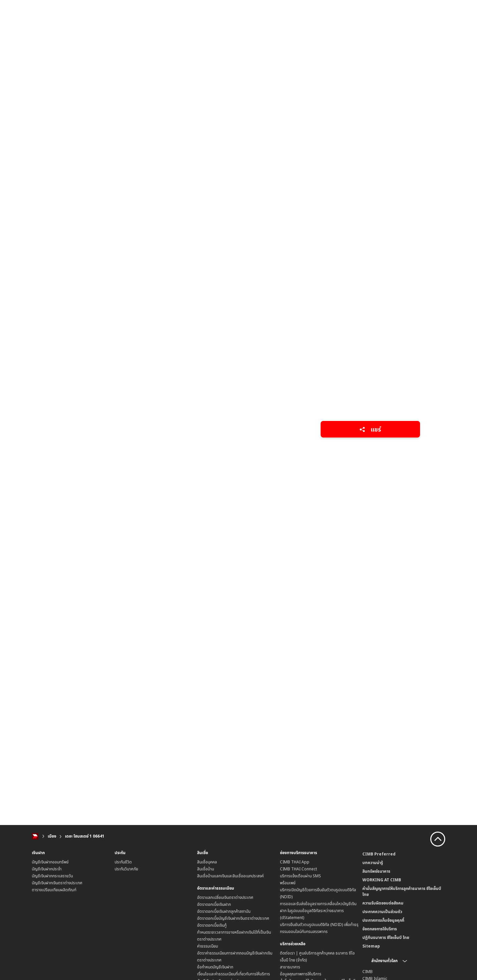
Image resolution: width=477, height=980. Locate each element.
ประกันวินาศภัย (126, 869)
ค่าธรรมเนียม (208, 946)
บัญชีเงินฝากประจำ (47, 869)
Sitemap (371, 946)
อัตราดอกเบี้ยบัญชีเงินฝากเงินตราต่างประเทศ (233, 918)
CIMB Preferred (379, 854)
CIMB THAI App (295, 862)
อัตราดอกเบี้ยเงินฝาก (214, 904)
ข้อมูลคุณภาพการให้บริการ (301, 974)
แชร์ (370, 429)
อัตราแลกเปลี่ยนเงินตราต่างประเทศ (225, 897)
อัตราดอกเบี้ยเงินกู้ (212, 925)
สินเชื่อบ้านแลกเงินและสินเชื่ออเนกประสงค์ (230, 876)
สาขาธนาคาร (290, 967)
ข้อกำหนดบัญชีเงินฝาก (215, 967)
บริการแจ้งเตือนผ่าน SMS (300, 876)
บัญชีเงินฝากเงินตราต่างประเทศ (57, 883)
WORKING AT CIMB (382, 880)
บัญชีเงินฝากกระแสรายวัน (52, 876)
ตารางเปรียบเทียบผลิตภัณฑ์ (54, 890)
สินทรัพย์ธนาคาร (376, 871)
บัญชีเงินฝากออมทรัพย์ (50, 862)
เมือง (52, 836)
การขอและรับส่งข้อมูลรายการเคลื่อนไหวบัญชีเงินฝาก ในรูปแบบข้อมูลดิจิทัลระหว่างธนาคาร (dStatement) (318, 911)
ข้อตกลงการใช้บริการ (380, 929)
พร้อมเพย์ (288, 883)
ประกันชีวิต (123, 862)
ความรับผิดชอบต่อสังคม (383, 903)
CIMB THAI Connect (298, 869)
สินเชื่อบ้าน (206, 869)
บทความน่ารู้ (373, 863)
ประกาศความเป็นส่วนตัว (382, 912)
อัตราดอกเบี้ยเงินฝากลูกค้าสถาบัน (224, 911)
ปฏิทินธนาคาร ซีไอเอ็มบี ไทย (386, 937)
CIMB (368, 972)
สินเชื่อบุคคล (207, 862)
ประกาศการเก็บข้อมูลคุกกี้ (383, 920)
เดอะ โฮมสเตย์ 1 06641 (85, 836)
